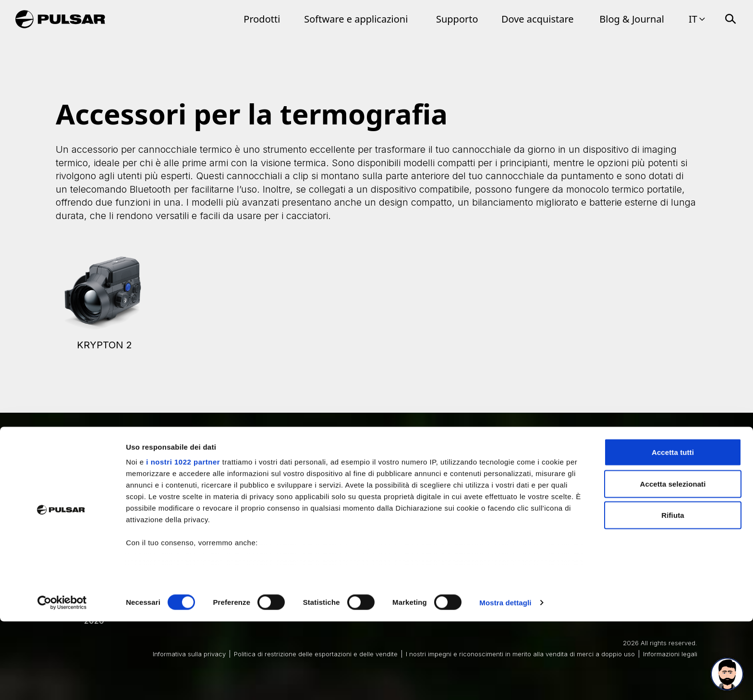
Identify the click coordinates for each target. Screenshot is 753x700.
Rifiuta (673, 564)
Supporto (457, 19)
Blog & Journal (632, 19)
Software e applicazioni (356, 19)
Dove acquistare (538, 19)
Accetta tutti (673, 501)
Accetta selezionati (673, 533)
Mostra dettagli (505, 681)
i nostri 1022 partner (183, 510)
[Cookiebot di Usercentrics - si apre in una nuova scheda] (62, 681)
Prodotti (262, 19)
